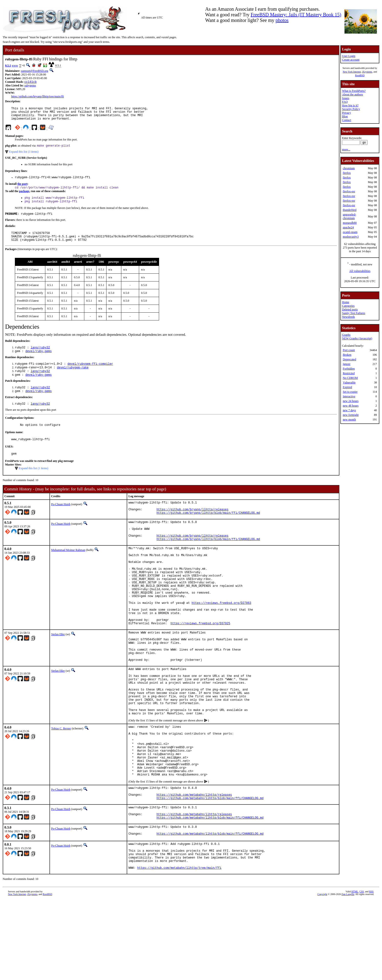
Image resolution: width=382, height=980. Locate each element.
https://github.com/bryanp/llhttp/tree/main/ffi (38, 97)
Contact (347, 120)
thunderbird (350, 210)
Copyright (322, 975)
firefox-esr (349, 191)
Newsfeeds (349, 317)
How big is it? (350, 105)
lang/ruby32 (40, 357)
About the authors (353, 94)
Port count (349, 350)
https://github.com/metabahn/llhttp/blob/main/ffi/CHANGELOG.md (210, 868)
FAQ (345, 102)
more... (346, 149)
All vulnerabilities (360, 271)
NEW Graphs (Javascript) (357, 338)
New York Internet (352, 72)
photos (282, 20)
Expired (347, 387)
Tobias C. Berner (61, 785)
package (24, 196)
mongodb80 (350, 223)
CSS (362, 972)
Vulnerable (349, 383)
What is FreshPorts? (354, 91)
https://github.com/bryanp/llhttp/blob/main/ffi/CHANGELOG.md (208, 531)
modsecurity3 (351, 237)
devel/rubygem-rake (73, 378)
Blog (345, 116)
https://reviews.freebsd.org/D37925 (200, 663)
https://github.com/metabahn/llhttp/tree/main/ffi (179, 948)
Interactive (349, 396)
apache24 (348, 227)
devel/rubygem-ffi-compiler (90, 374)
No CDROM (350, 378)
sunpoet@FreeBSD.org (35, 71)
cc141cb (30, 82)
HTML (355, 972)
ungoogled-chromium (349, 216)
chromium (349, 168)
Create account (351, 60)
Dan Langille (348, 975)
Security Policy (351, 109)
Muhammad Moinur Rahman (68, 573)
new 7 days (349, 410)
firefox (347, 173)
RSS (371, 972)
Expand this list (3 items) (24, 156)
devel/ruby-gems (38, 361)
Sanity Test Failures (354, 313)
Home (346, 302)
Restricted (349, 373)
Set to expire (350, 392)
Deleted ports (350, 309)
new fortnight (351, 415)
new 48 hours (351, 406)
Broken (347, 355)
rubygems (30, 86)
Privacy (347, 113)
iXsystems (367, 72)
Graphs (346, 335)
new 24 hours (351, 401)
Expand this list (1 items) (33, 484)
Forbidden (349, 369)
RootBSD (360, 75)
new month (349, 420)
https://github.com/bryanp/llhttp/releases (192, 527)
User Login (349, 56)
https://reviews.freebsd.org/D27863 (221, 638)
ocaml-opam (350, 232)
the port (22, 188)
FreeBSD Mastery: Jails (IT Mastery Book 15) (296, 15)
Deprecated (349, 359)
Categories (348, 306)
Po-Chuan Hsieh (61, 520)
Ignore (347, 364)
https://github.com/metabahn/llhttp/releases (194, 864)
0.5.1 (8, 65)
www (15, 65)
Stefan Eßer (58, 674)
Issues (346, 98)
